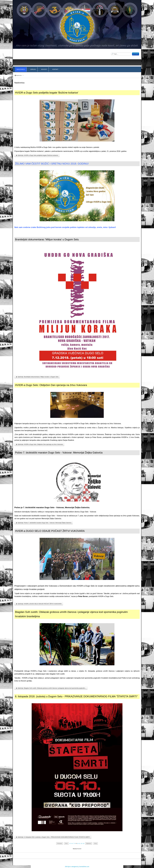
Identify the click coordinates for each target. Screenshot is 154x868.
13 (84, 843)
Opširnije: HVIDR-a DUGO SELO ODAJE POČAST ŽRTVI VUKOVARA (39, 604)
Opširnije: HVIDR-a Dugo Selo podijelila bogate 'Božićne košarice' (37, 155)
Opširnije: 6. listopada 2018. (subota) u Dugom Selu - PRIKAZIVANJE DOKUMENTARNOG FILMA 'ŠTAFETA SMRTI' (53, 837)
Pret (66, 843)
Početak (60, 843)
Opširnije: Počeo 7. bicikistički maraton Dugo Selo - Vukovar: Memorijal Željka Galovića (43, 523)
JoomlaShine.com (84, 867)
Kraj (96, 843)
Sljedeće (89, 843)
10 (78, 843)
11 (80, 843)
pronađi (136, 54)
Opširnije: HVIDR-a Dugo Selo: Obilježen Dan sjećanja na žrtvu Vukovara (39, 444)
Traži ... (111, 53)
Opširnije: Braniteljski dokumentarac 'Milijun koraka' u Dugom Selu (37, 377)
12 (82, 843)
